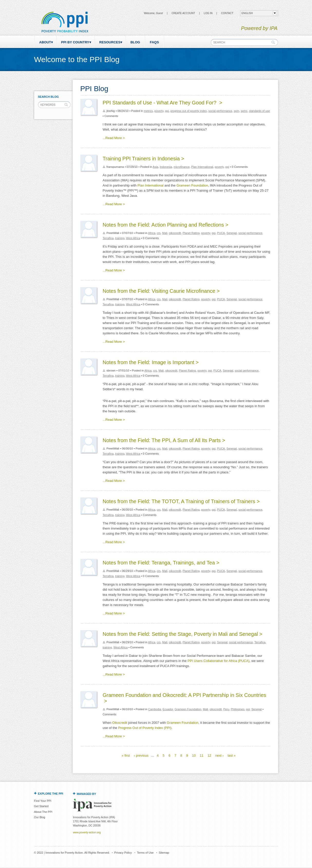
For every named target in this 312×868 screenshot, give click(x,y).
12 (209, 755)
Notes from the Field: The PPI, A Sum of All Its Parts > (164, 440)
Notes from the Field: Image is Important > (151, 362)
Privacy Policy (123, 853)
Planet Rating (191, 233)
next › (219, 755)
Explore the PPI (51, 794)
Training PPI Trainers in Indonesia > (144, 159)
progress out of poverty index (189, 111)
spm (237, 111)
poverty (159, 111)
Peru (226, 709)
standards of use (259, 111)
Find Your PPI (43, 801)
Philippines (238, 709)
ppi (167, 111)
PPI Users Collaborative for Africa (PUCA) (218, 661)
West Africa (133, 238)
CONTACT (227, 13)
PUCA (221, 233)
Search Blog (48, 97)
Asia (155, 167)
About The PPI (43, 812)
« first (126, 755)
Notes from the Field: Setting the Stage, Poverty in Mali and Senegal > (183, 634)
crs (159, 233)
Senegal (232, 233)
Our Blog (40, 817)
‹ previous (141, 755)
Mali (165, 233)
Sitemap (164, 853)
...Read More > (114, 138)
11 (202, 755)
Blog (135, 42)
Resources (110, 42)
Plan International (202, 167)
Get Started (41, 806)
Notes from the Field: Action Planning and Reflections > (166, 225)
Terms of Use (145, 853)
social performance (220, 111)
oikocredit (175, 233)
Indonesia (166, 167)
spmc (244, 111)
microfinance (182, 167)
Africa (152, 233)
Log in (208, 13)
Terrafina (108, 238)
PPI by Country (75, 42)
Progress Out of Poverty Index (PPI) (145, 728)
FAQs (154, 42)
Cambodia (155, 709)
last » (231, 755)
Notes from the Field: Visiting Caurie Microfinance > (161, 291)
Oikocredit (120, 723)
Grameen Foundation (192, 185)
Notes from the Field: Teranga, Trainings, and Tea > (161, 563)
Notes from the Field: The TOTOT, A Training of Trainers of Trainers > (181, 501)
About (45, 42)
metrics (148, 111)
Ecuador (168, 709)
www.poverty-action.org (87, 832)
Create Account (183, 13)
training (120, 238)
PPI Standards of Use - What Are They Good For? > (163, 103)
